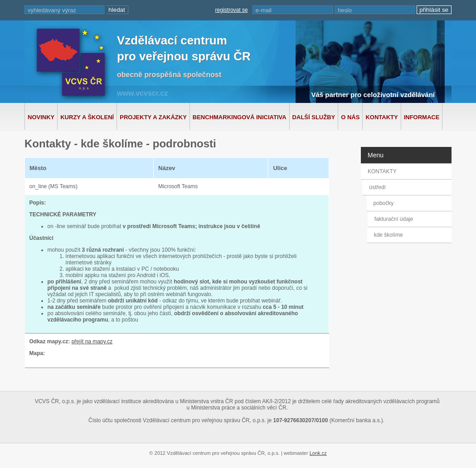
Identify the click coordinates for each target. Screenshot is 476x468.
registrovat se (232, 10)
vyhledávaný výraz (52, 10)
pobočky (385, 203)
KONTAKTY (382, 171)
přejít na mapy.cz (92, 341)
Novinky (41, 117)
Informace (422, 117)
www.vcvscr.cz (142, 93)
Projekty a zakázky (153, 117)
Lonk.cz (318, 453)
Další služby (314, 117)
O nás (350, 117)
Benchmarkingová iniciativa (240, 117)
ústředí (379, 187)
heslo (345, 10)
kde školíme (388, 235)
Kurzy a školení (87, 117)
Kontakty (381, 117)
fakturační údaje (393, 219)
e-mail (264, 10)
